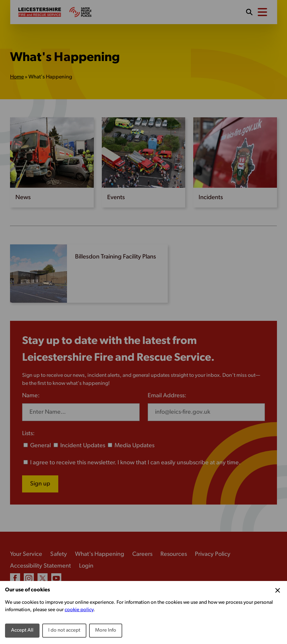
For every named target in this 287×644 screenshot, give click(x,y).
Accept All (22, 630)
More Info (106, 630)
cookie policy (79, 610)
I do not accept (64, 630)
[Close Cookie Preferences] (278, 590)
